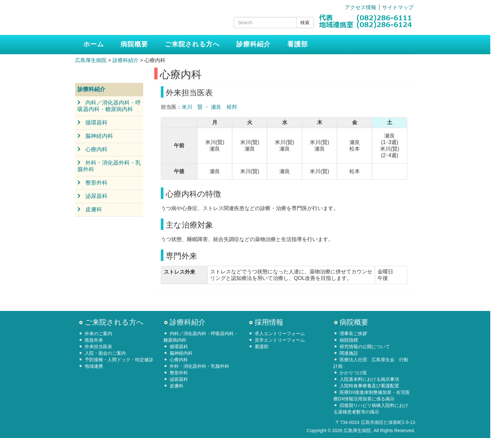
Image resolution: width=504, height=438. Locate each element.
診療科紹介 (253, 44)
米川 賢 (192, 107)
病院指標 (349, 340)
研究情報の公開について (365, 347)
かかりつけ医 (353, 373)
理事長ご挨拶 (353, 333)
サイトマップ (398, 7)
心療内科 (96, 149)
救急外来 (94, 340)
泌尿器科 (96, 196)
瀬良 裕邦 (224, 107)
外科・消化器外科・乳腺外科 (109, 166)
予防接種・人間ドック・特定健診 (119, 360)
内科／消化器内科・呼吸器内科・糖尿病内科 (109, 106)
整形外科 (96, 183)
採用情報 (269, 322)
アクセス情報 (361, 7)
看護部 (298, 44)
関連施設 (349, 353)
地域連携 (94, 366)
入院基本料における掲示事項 (369, 379)
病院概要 (134, 44)
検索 (305, 23)
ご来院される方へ (192, 44)
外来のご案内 (98, 333)
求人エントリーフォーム (280, 333)
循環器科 (96, 123)
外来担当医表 (98, 347)
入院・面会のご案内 (105, 353)
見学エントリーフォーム (280, 340)
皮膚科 (94, 210)
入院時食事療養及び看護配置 (369, 386)
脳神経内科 (99, 136)
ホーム (94, 44)
